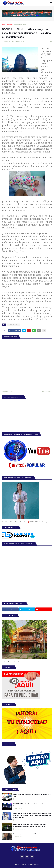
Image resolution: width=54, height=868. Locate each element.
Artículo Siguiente (45, 391)
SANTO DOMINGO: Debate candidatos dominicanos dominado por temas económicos (29, 805)
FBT (37, 864)
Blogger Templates (28, 864)
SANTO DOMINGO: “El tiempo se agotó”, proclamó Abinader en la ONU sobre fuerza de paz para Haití (29, 825)
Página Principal (7, 25)
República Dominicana (20, 25)
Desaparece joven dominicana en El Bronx (26, 834)
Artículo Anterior (8, 391)
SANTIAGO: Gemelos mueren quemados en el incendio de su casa (32, 795)
